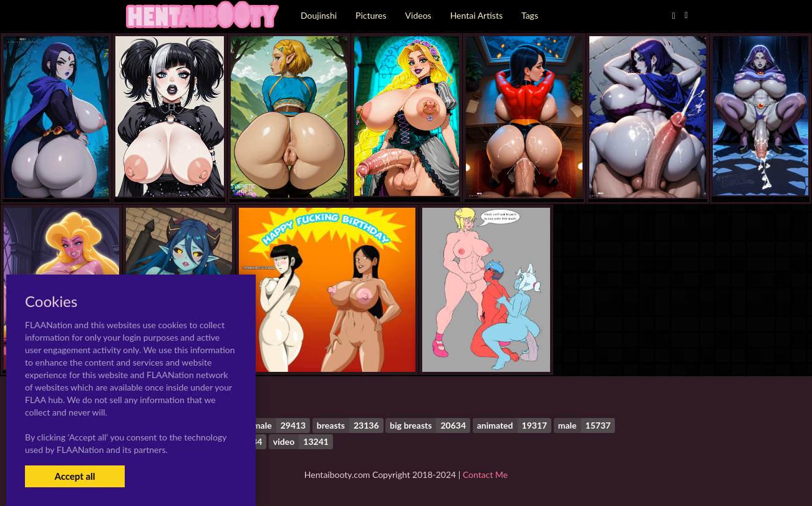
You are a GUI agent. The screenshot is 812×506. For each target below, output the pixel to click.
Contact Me (485, 474)
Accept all (75, 476)
